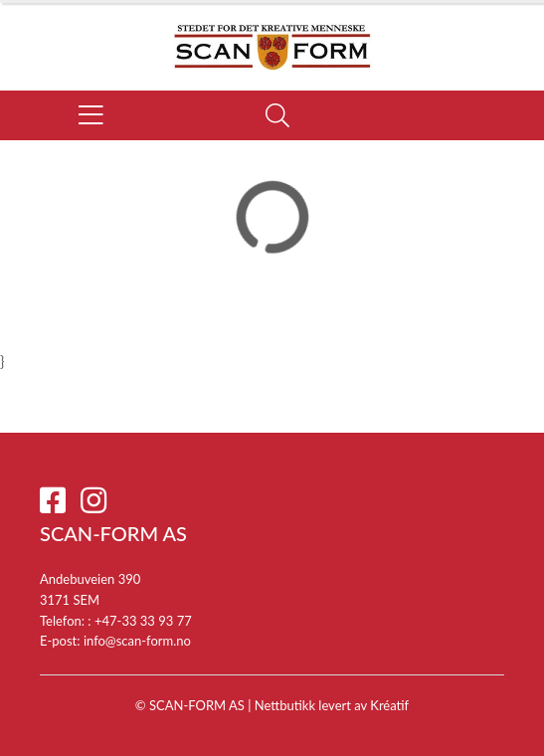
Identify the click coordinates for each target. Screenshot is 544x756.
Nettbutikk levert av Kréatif (332, 705)
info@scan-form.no (137, 641)
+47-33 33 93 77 (143, 621)
